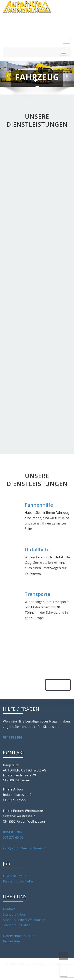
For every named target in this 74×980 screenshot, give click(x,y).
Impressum (11, 941)
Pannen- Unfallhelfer (19, 881)
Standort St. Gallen (17, 925)
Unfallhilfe (37, 549)
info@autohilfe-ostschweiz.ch (25, 848)
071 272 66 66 (13, 837)
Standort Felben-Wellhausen (24, 920)
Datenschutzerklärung (20, 936)
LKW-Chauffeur (14, 876)
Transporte (37, 594)
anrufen (58, 685)
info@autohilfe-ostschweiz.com (32, 24)
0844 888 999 (13, 737)
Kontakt (9, 909)
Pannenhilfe (39, 505)
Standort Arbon (15, 914)
